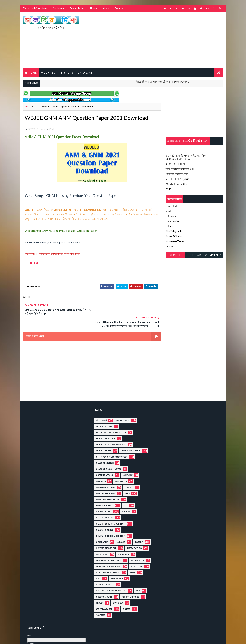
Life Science (125, 542)
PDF (97, 573)
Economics (120, 469)
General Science (103, 518)
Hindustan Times (175, 241)
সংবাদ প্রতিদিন (173, 221)
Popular (194, 255)
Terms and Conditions (35, 9)
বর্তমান (169, 211)
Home (93, 9)
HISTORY (67, 73)
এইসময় (169, 226)
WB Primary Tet (103, 603)
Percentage (115, 573)
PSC (136, 585)
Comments (213, 255)
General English (103, 506)
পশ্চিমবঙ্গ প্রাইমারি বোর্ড (177, 174)
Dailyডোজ (100, 469)
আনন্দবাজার (172, 206)
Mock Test (135, 561)
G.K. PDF (125, 500)
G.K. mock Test (103, 500)
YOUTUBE (99, 609)
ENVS (126, 481)
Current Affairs (103, 463)
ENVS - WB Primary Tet (106, 488)
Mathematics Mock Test (108, 561)
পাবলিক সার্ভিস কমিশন (177, 184)
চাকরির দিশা (50, 627)
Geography (101, 530)
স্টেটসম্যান (171, 216)
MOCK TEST (49, 73)
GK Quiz (120, 530)
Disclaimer (58, 9)
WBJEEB (35, 107)
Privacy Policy (77, 9)
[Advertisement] (160, 41)
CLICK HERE (32, 263)
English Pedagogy (104, 481)
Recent (175, 255)
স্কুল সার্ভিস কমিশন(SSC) (178, 179)
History (99, 536)
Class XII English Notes (107, 457)
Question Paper (103, 591)
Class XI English (104, 451)
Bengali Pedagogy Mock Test (110, 433)
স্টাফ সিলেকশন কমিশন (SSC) (180, 169)
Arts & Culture (103, 415)
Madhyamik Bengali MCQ (128, 548)
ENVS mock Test (103, 494)
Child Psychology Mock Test (110, 445)
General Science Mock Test (109, 524)
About (106, 9)
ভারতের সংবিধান (121, 408)
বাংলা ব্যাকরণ (100, 408)
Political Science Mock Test (110, 585)
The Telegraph (174, 231)
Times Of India (174, 236)
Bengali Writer (103, 439)
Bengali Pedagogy (104, 427)
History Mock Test (124, 536)
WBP (168, 189)
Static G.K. (117, 597)
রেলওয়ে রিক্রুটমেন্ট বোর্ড (178, 159)
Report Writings (129, 591)
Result (98, 597)
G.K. (124, 494)
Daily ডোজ (85, 73)
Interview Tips (102, 542)
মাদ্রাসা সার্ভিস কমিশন (176, 164)
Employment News (105, 475)
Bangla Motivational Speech (110, 421)
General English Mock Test (109, 512)
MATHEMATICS (102, 555)
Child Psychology (129, 439)
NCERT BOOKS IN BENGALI (107, 567)
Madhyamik (101, 548)
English (128, 475)
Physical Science (104, 579)
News (131, 567)
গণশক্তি (169, 246)
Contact (119, 9)
